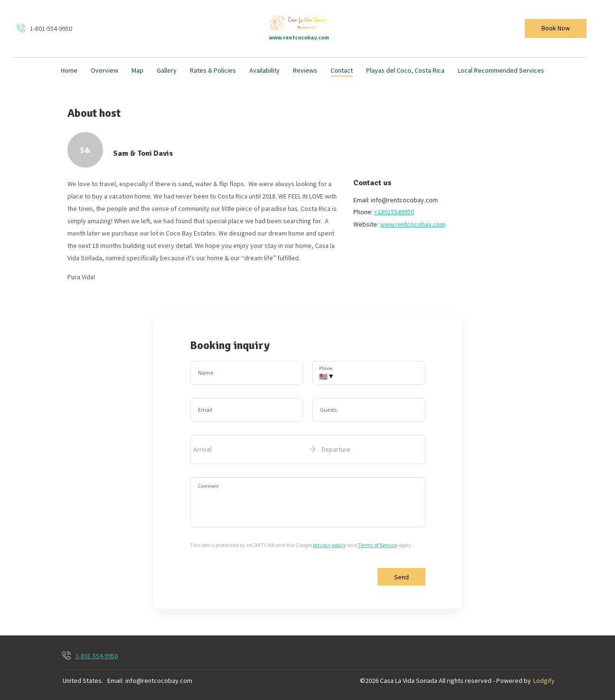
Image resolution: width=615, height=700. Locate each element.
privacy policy (330, 545)
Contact (342, 70)
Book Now (556, 28)
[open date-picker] (308, 449)
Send (402, 577)
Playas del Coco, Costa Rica (405, 70)
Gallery (167, 70)
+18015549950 (394, 212)
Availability (265, 70)
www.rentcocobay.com (413, 224)
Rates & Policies (213, 70)
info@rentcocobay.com (159, 681)
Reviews (305, 70)
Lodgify (544, 681)
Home (69, 70)
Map (137, 70)
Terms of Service (378, 545)
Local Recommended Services (501, 70)
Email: (115, 681)
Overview (104, 70)
